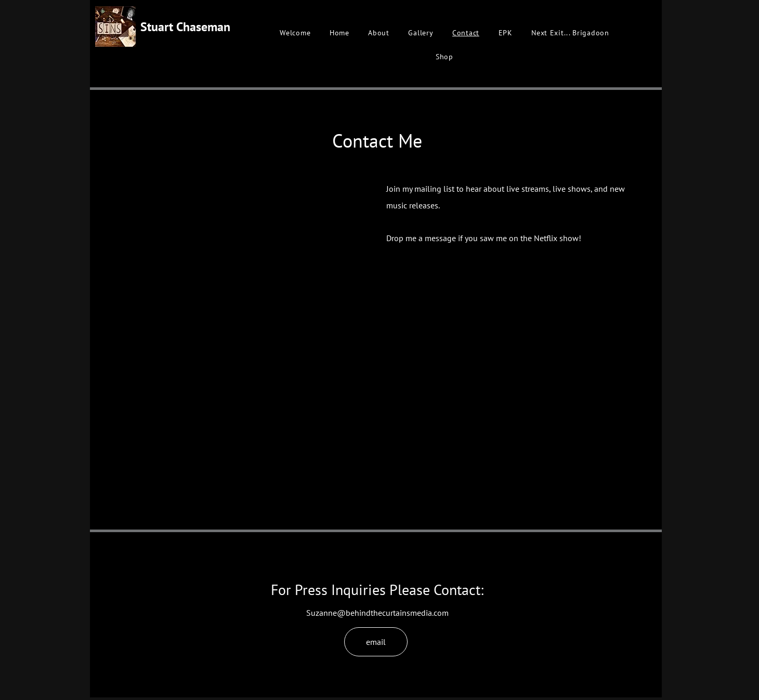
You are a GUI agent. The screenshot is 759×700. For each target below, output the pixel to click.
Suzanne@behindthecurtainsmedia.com (377, 613)
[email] (376, 642)
